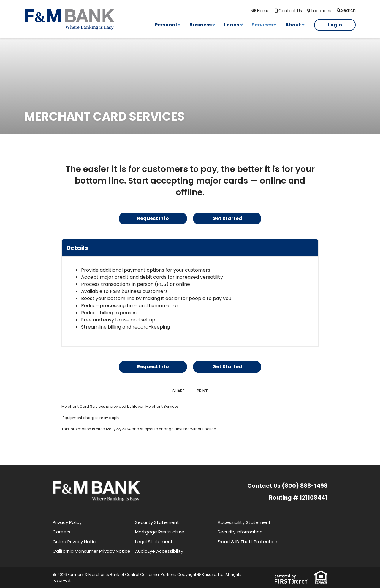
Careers (61, 532)
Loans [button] (232, 25)
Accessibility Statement (244, 522)
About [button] (293, 25)
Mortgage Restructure (160, 532)
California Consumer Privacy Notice (91, 551)
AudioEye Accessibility (159, 551)
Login (335, 25)
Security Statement (157, 522)
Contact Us (290, 11)
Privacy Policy (67, 522)
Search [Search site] (348, 10)
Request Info (153, 218)
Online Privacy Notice (76, 542)
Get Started (227, 218)
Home (263, 11)
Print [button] (202, 391)
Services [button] (262, 25)
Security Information (240, 532)
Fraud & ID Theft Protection (247, 542)
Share (179, 391)
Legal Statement (154, 542)
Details (77, 248)
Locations (321, 11)
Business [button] (201, 25)
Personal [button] (166, 25)
